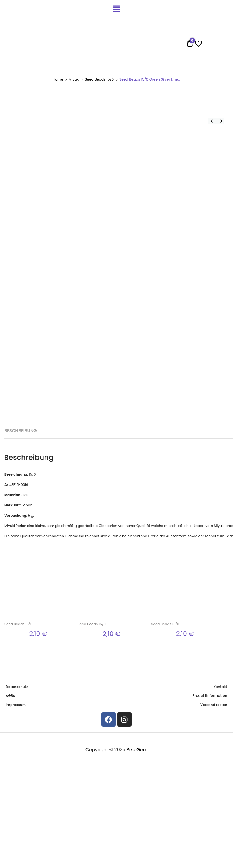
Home (58, 79)
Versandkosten (214, 705)
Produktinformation (210, 696)
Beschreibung (20, 431)
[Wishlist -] (198, 45)
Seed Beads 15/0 (99, 79)
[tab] (20, 431)
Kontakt (220, 687)
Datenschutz (17, 687)
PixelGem (137, 750)
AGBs (10, 696)
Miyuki (74, 79)
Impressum (16, 705)
